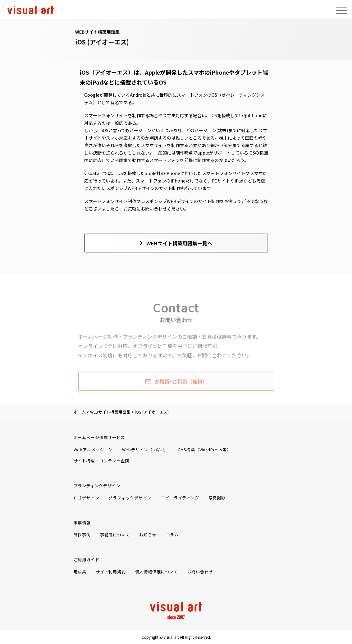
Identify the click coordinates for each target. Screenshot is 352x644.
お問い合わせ (200, 572)
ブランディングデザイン (97, 486)
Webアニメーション (93, 449)
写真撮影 (217, 498)
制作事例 (82, 535)
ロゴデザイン (87, 498)
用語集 (80, 572)
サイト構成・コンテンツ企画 (101, 461)
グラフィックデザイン (130, 498)
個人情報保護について (157, 572)
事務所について (115, 535)
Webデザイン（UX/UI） (145, 449)
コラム (172, 535)
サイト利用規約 (111, 572)
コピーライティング (180, 498)
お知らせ (148, 535)
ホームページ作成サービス (99, 437)
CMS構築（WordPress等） (204, 449)
